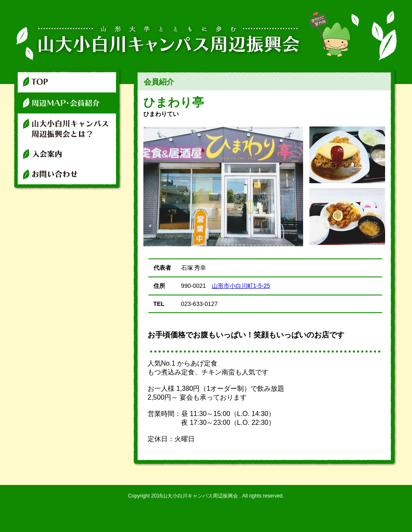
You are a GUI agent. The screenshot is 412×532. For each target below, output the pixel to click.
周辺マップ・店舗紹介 (68, 103)
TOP (68, 80)
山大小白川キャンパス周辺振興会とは (68, 128)
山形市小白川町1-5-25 (241, 286)
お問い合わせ (68, 178)
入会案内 (68, 153)
